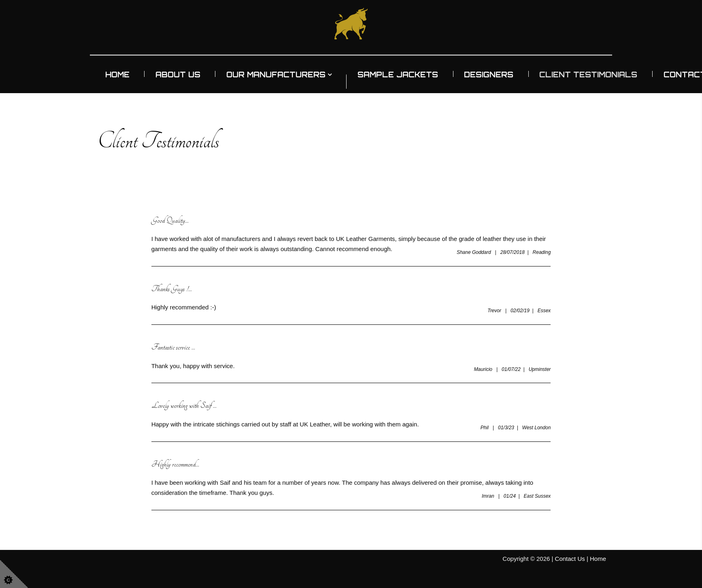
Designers (489, 75)
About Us (178, 75)
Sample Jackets (398, 75)
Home (117, 75)
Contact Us (570, 559)
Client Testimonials (588, 75)
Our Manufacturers (276, 75)
